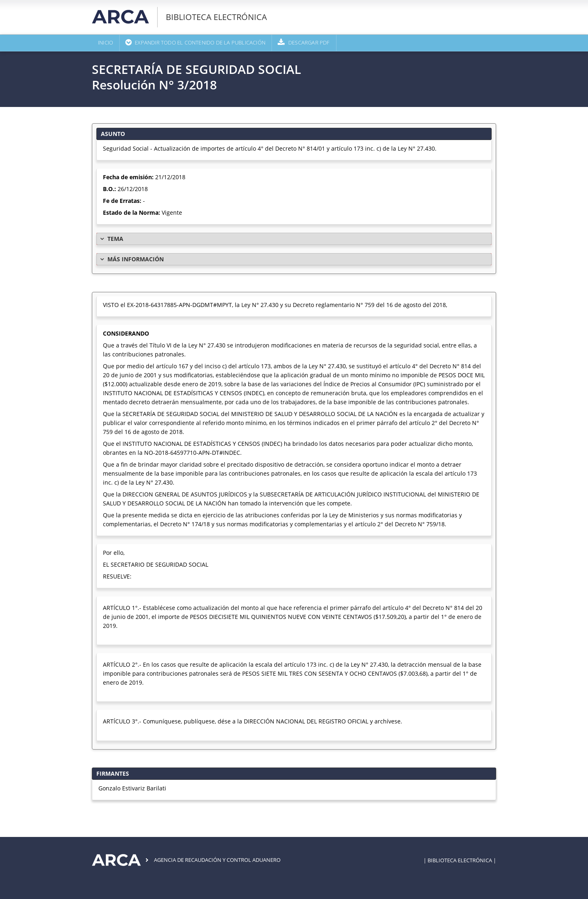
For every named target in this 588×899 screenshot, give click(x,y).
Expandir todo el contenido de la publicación (200, 43)
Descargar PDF (309, 43)
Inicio (106, 43)
